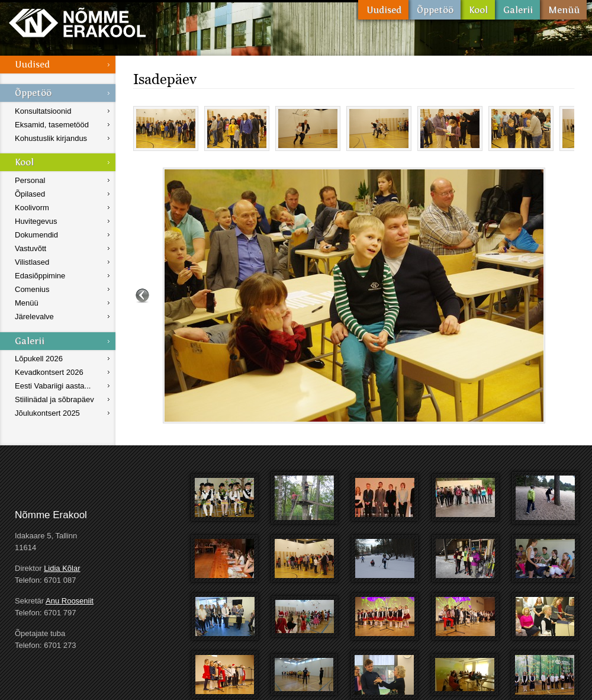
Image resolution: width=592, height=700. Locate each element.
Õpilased (30, 194)
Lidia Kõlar (62, 568)
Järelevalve (34, 317)
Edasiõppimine (40, 276)
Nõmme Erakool (77, 22)
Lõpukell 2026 (39, 359)
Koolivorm (32, 208)
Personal (30, 180)
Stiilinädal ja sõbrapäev (54, 399)
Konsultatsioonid (43, 111)
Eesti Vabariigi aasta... (53, 386)
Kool (478, 10)
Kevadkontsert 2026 (49, 372)
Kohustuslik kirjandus (51, 138)
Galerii (517, 10)
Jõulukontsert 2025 (47, 413)
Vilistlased (32, 262)
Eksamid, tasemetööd (52, 125)
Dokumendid (36, 235)
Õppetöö (435, 10)
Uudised (383, 10)
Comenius (32, 289)
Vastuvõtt (30, 248)
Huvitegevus (36, 221)
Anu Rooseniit (70, 601)
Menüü (563, 10)
